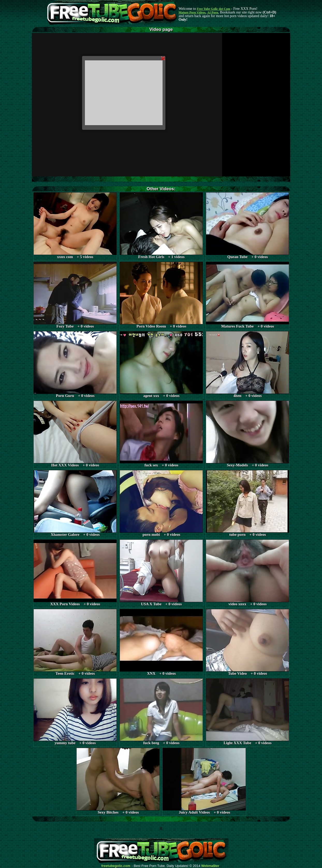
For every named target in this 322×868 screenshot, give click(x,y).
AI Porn (213, 12)
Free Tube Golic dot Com (213, 9)
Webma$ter (210, 866)
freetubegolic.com (116, 866)
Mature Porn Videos (192, 12)
